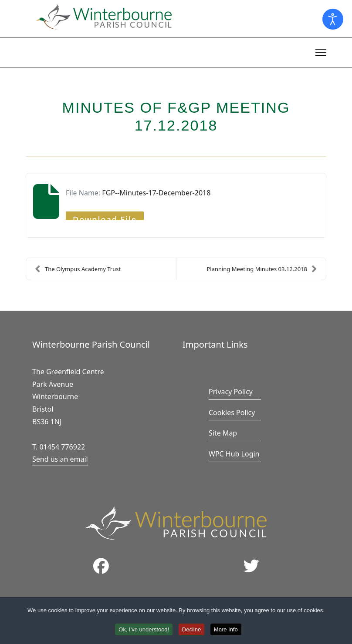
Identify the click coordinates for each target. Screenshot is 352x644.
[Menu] (321, 51)
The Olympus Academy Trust (78, 269)
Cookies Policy (232, 413)
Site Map (223, 433)
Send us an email (60, 459)
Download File (105, 217)
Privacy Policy (231, 392)
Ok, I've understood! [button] (144, 631)
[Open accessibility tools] (333, 19)
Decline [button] (191, 631)
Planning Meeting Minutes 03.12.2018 (262, 269)
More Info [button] (226, 631)
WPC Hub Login (234, 454)
